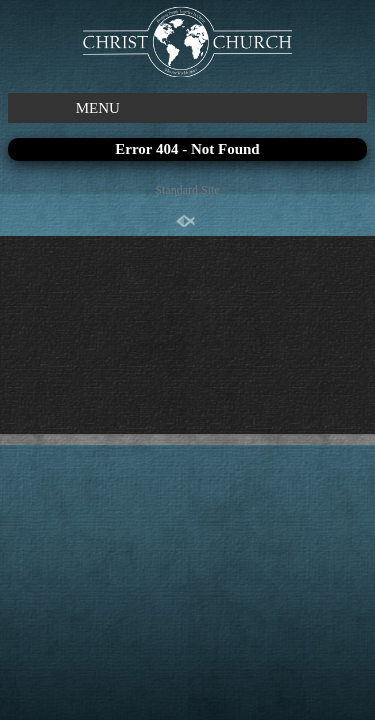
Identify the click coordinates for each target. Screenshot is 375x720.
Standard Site (187, 190)
